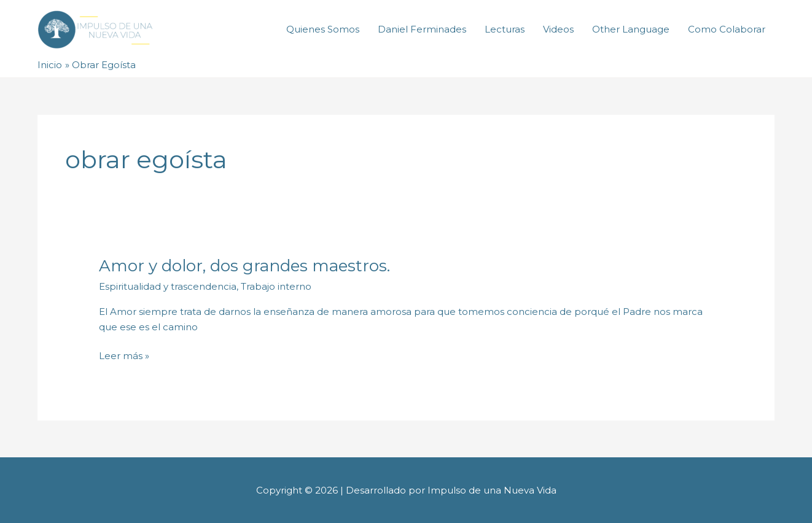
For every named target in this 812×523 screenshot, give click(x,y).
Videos (558, 29)
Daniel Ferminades (422, 29)
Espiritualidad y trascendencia (168, 286)
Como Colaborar (727, 29)
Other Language (631, 29)
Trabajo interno (276, 286)
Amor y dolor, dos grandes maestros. (244, 266)
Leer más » (124, 355)
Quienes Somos (323, 29)
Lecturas (505, 29)
